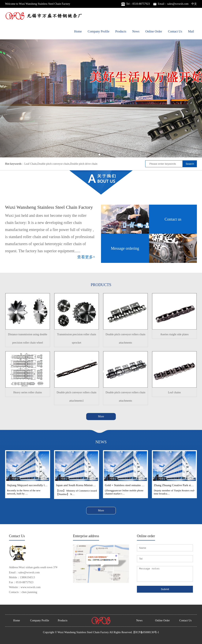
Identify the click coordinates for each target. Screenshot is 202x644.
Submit (165, 589)
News (136, 31)
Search (190, 164)
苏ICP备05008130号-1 (146, 632)
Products (121, 31)
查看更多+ (86, 257)
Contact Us (175, 31)
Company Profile (99, 31)
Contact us (173, 219)
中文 (194, 4)
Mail (191, 31)
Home (78, 31)
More (101, 416)
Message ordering (125, 248)
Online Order (154, 31)
